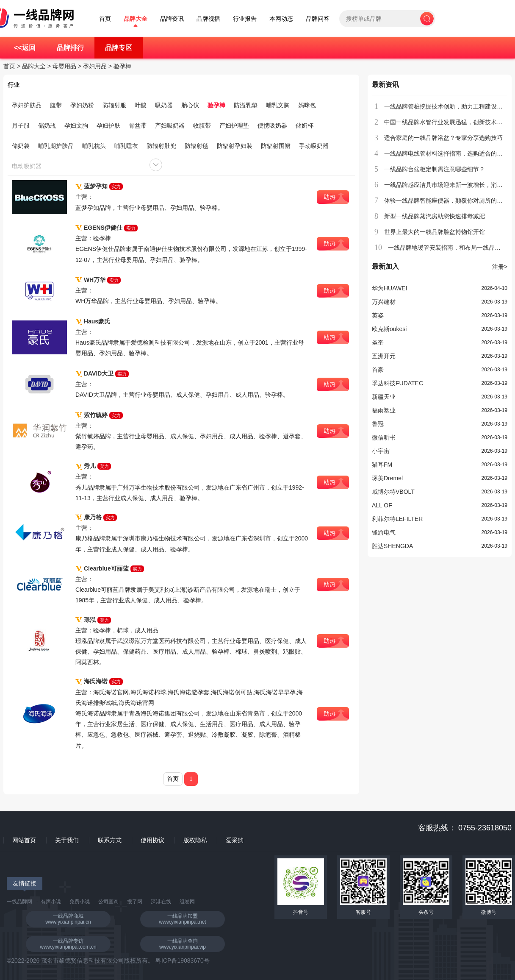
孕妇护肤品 (27, 105)
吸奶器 (164, 105)
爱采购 (235, 840)
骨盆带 (138, 125)
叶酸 (141, 105)
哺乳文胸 (278, 105)
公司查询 (108, 902)
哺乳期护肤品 (56, 146)
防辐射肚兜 (161, 146)
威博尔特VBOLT (393, 492)
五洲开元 (384, 356)
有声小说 (51, 902)
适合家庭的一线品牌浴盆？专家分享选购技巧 (443, 138)
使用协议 (152, 840)
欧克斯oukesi (389, 329)
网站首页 (24, 840)
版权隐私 (195, 840)
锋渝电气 (384, 532)
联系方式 (110, 840)
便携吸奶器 (272, 125)
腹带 (56, 105)
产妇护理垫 (234, 125)
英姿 (378, 315)
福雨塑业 (384, 410)
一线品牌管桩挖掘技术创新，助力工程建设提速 (446, 106)
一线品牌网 (19, 902)
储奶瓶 (47, 125)
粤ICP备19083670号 (183, 961)
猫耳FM (382, 465)
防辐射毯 (197, 146)
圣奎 (378, 342)
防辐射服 (114, 105)
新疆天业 (384, 397)
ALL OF (382, 505)
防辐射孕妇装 (235, 146)
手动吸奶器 (314, 146)
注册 (500, 267)
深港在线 (161, 902)
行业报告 (245, 19)
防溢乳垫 (246, 105)
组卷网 (187, 902)
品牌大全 (136, 19)
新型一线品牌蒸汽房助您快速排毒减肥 (435, 216)
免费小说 (80, 902)
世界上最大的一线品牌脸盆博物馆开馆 (435, 232)
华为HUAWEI (389, 288)
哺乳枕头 (94, 146)
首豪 (378, 370)
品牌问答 (318, 19)
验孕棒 (122, 66)
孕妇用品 (95, 66)
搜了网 (135, 902)
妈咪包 (307, 105)
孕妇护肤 (108, 125)
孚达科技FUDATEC (397, 383)
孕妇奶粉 (82, 105)
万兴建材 (384, 302)
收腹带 (202, 125)
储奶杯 (305, 125)
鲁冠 (378, 424)
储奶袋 (21, 146)
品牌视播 (208, 19)
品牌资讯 (172, 19)
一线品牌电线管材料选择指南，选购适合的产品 (446, 153)
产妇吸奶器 (170, 125)
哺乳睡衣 (126, 146)
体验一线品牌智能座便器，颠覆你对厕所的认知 (446, 200)
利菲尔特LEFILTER (397, 519)
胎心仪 (190, 105)
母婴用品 (64, 66)
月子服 (21, 125)
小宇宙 (381, 451)
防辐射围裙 (276, 146)
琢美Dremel (387, 478)
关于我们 (67, 840)
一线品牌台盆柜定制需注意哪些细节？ (435, 169)
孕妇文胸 (76, 125)
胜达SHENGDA (392, 546)
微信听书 (384, 437)
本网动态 (281, 19)
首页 (105, 19)
